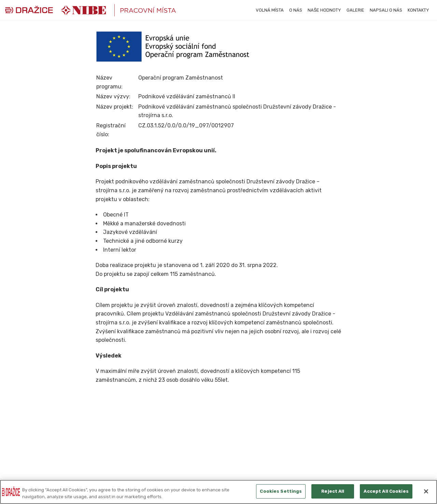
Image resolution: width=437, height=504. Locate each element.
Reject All (333, 491)
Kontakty (418, 10)
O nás (296, 10)
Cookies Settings (281, 491)
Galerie (355, 10)
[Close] (426, 491)
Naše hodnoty (324, 10)
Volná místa (270, 10)
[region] (218, 492)
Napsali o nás (386, 10)
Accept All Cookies (386, 491)
